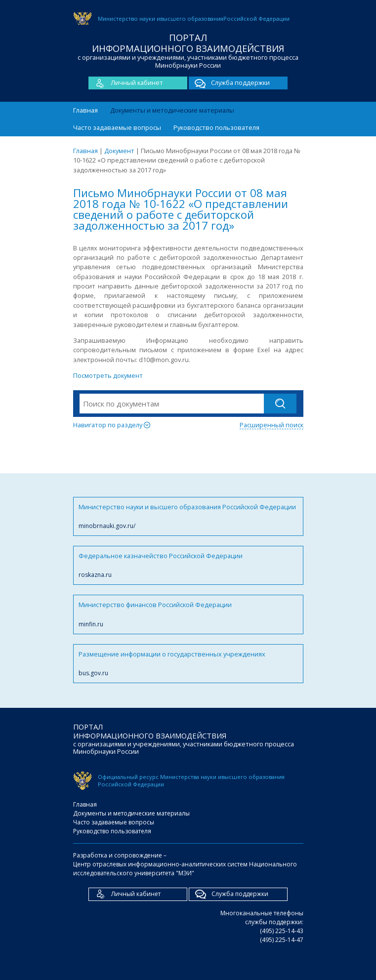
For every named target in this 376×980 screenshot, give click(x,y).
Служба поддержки (229, 83)
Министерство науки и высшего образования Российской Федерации (188, 516)
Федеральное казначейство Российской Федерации (188, 565)
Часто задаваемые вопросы (117, 127)
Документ (119, 151)
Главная (85, 110)
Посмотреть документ (108, 375)
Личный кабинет (126, 83)
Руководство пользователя (216, 127)
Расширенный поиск (272, 425)
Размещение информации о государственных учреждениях (188, 664)
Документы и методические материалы (172, 110)
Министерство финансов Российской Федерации (188, 614)
